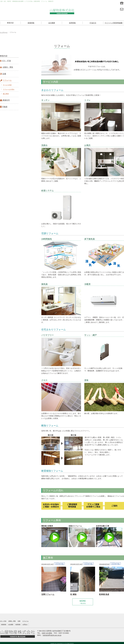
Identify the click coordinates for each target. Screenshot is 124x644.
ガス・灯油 (6, 61)
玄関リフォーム (48, 594)
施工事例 (6, 94)
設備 (4, 74)
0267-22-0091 (47, 633)
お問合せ (25, 624)
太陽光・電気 (8, 67)
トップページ (4, 32)
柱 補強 (73, 594)
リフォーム (7, 80)
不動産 (5, 107)
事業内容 (10, 23)
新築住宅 (6, 100)
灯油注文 (93, 23)
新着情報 (31, 23)
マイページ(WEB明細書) (114, 23)
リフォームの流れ (9, 89)
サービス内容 (7, 85)
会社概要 (52, 23)
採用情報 (72, 23)
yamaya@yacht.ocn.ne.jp (52, 635)
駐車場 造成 (104, 594)
